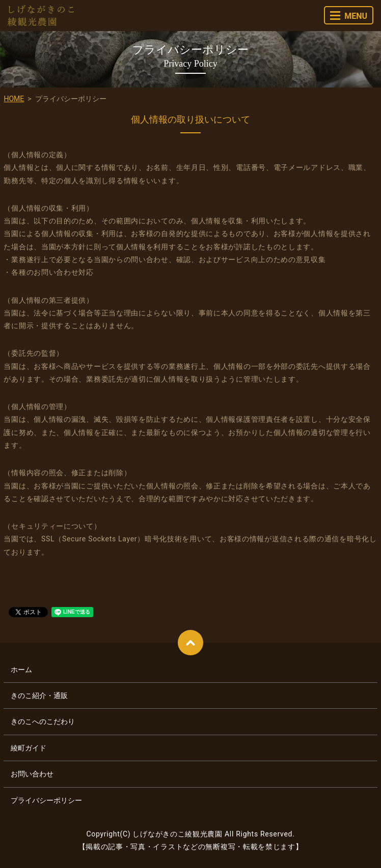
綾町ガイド (29, 748)
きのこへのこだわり (43, 721)
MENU (349, 16)
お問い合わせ (32, 774)
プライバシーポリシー (46, 800)
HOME (14, 99)
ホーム (21, 670)
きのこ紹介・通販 (39, 696)
